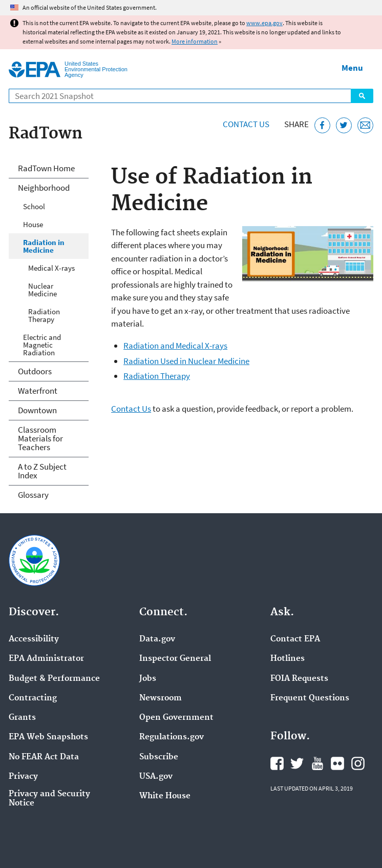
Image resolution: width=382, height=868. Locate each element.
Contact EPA (295, 639)
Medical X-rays (51, 268)
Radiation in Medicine (44, 246)
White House (165, 796)
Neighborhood (44, 188)
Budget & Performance (54, 679)
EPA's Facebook (277, 763)
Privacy (23, 777)
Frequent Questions (310, 698)
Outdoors (35, 371)
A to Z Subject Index (42, 471)
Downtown (37, 410)
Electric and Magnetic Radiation (42, 345)
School (34, 206)
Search (362, 96)
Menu (352, 68)
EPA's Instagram (358, 763)
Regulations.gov (172, 737)
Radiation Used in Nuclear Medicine (186, 361)
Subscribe (159, 757)
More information (195, 41)
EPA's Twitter (297, 763)
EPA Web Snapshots (48, 737)
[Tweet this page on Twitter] (344, 125)
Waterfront (38, 391)
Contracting (33, 698)
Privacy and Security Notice (49, 799)
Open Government (176, 718)
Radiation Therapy (157, 376)
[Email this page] (365, 125)
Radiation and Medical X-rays (175, 346)
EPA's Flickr (337, 763)
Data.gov (157, 639)
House (33, 224)
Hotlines (288, 659)
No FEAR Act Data (44, 757)
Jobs (148, 679)
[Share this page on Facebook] (322, 125)
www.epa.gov (264, 23)
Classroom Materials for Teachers (40, 438)
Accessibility (34, 639)
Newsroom (161, 698)
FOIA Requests (299, 679)
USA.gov (156, 777)
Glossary (33, 495)
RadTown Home (46, 168)
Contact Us (246, 124)
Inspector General (175, 659)
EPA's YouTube (317, 763)
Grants (22, 718)
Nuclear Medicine (43, 290)
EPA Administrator (46, 659)
